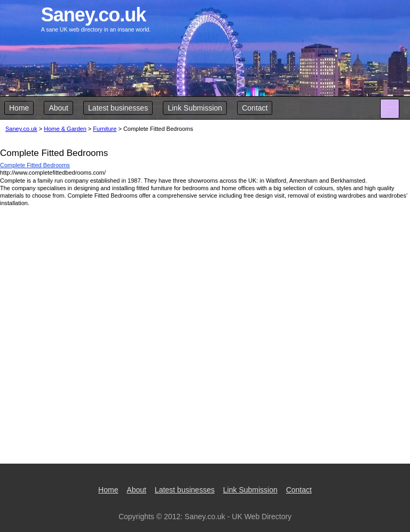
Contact (255, 108)
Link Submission (195, 108)
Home (19, 108)
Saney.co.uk (21, 129)
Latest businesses (118, 108)
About (58, 108)
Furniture (105, 129)
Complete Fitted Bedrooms (35, 165)
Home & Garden (65, 129)
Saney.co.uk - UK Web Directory (238, 517)
